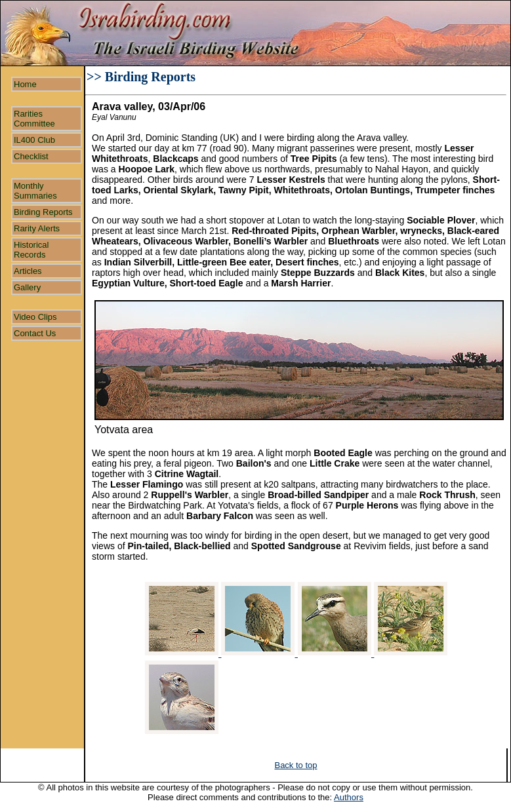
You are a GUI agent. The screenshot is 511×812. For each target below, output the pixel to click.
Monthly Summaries (35, 191)
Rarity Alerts (37, 228)
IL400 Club (34, 140)
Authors (349, 797)
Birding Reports (43, 212)
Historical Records (31, 250)
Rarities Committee (34, 119)
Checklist (31, 156)
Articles (28, 271)
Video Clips (35, 317)
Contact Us (35, 333)
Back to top (296, 765)
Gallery (27, 287)
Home (25, 84)
